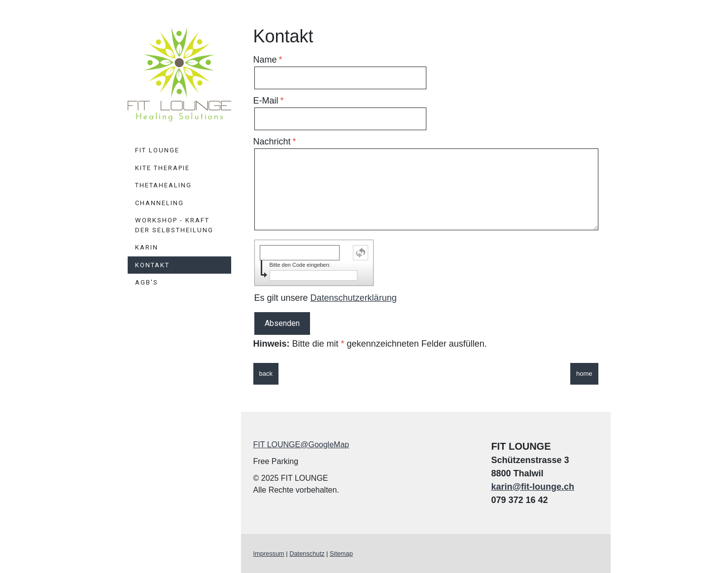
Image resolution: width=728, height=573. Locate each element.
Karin (147, 247)
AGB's (147, 282)
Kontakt (152, 265)
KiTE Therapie (162, 168)
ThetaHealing (163, 185)
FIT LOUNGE (157, 150)
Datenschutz (307, 554)
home (584, 374)
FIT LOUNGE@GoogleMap (301, 445)
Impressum (269, 554)
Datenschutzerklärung (354, 298)
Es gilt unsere (326, 298)
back (266, 374)
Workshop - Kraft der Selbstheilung (174, 225)
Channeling (159, 203)
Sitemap (341, 554)
